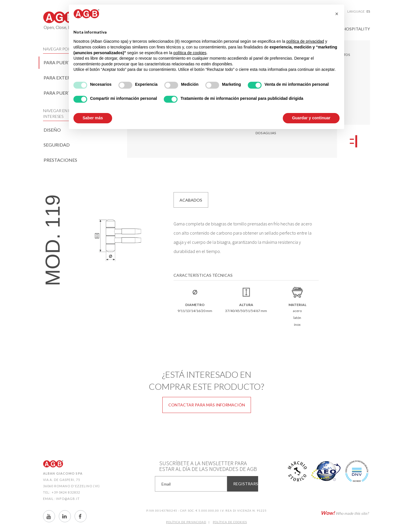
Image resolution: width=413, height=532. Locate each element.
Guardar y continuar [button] (311, 118)
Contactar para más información (207, 405)
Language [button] (359, 11)
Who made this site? (345, 513)
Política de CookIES (230, 522)
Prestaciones (60, 160)
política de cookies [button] (190, 53)
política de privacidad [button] (305, 41)
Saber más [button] (93, 118)
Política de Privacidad (186, 522)
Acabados (191, 200)
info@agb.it (68, 499)
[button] (337, 14)
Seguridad (57, 145)
